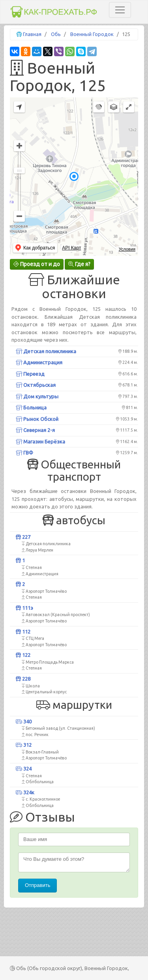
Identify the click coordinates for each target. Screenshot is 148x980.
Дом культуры (37, 396)
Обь (56, 34)
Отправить (37, 885)
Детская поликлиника (46, 351)
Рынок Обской (37, 419)
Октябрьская (36, 385)
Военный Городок (92, 34)
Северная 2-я (35, 430)
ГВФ (24, 453)
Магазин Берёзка (40, 441)
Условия (127, 249)
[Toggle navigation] (120, 10)
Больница (31, 407)
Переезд (30, 374)
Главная (32, 34)
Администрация (39, 362)
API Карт (71, 248)
